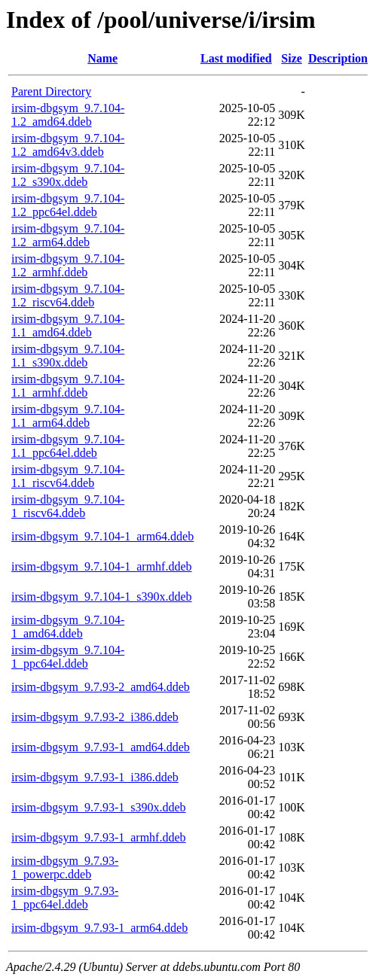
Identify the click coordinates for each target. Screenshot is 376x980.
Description (338, 58)
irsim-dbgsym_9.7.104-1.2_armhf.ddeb (68, 265)
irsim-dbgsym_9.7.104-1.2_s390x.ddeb (68, 175)
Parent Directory (51, 91)
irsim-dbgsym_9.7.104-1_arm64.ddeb (102, 536)
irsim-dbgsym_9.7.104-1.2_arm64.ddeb (68, 235)
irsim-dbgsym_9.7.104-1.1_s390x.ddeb (68, 356)
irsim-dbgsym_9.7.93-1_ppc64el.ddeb (65, 898)
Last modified (236, 58)
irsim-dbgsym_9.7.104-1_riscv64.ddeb (68, 506)
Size (292, 58)
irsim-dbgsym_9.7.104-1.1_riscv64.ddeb (68, 476)
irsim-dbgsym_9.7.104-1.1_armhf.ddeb (68, 386)
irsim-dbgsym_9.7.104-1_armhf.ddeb (102, 566)
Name (102, 58)
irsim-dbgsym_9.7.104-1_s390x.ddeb (102, 597)
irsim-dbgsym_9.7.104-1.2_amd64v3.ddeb (68, 145)
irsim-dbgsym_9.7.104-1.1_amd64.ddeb (68, 326)
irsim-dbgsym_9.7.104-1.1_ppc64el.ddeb (68, 446)
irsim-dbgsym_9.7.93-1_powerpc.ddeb (65, 867)
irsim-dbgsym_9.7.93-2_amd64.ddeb (101, 687)
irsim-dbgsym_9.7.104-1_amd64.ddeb (68, 627)
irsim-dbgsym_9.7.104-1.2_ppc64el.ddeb (68, 205)
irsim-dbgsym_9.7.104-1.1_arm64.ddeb (68, 416)
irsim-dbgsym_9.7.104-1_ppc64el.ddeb (68, 657)
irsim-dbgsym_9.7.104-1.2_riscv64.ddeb (68, 295)
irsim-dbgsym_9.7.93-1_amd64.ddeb (101, 747)
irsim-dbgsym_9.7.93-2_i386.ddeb (95, 717)
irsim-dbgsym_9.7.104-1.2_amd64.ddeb (68, 115)
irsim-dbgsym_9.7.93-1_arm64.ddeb (99, 928)
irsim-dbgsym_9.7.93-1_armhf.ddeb (99, 837)
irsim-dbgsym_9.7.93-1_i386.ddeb (95, 777)
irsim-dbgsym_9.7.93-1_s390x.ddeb (99, 807)
